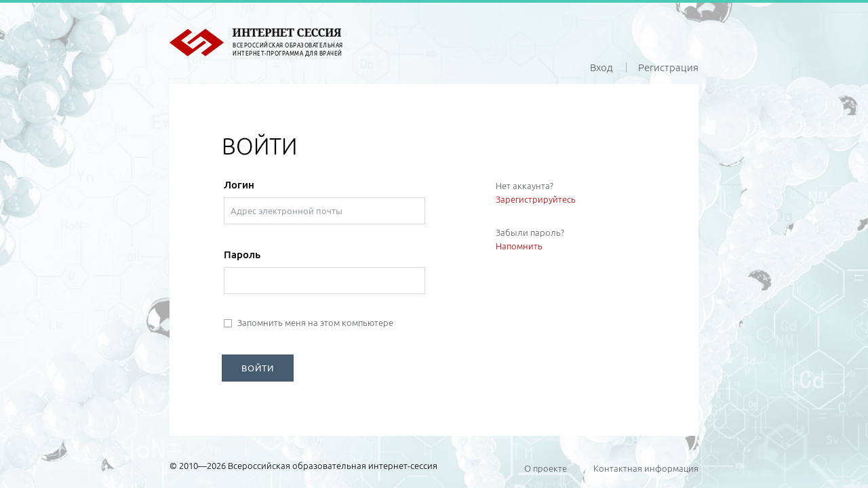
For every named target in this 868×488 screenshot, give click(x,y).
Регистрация (668, 67)
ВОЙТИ (258, 368)
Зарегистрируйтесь (536, 199)
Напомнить (519, 246)
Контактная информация (646, 468)
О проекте (546, 468)
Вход (601, 67)
